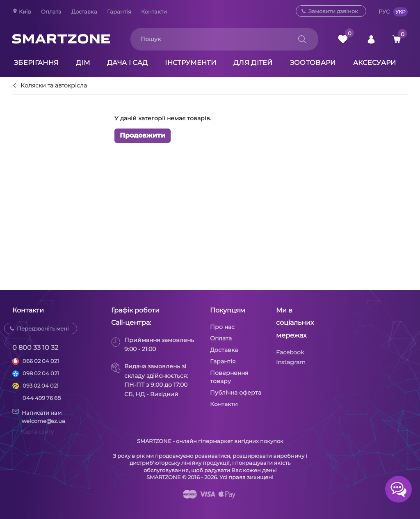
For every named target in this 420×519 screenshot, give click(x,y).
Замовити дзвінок (333, 11)
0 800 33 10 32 (35, 348)
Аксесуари (375, 63)
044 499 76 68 (42, 398)
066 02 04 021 (41, 361)
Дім (83, 63)
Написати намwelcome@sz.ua (39, 416)
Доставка (84, 11)
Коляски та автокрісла (54, 86)
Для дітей (253, 63)
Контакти (154, 11)
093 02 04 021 (41, 386)
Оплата (51, 11)
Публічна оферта (236, 393)
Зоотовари (313, 63)
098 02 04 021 (41, 373)
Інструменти (191, 63)
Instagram (291, 362)
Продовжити (143, 135)
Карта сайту (37, 432)
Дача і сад (127, 63)
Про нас (222, 327)
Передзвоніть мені (43, 328)
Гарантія (119, 11)
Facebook (290, 352)
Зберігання (36, 63)
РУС (384, 11)
